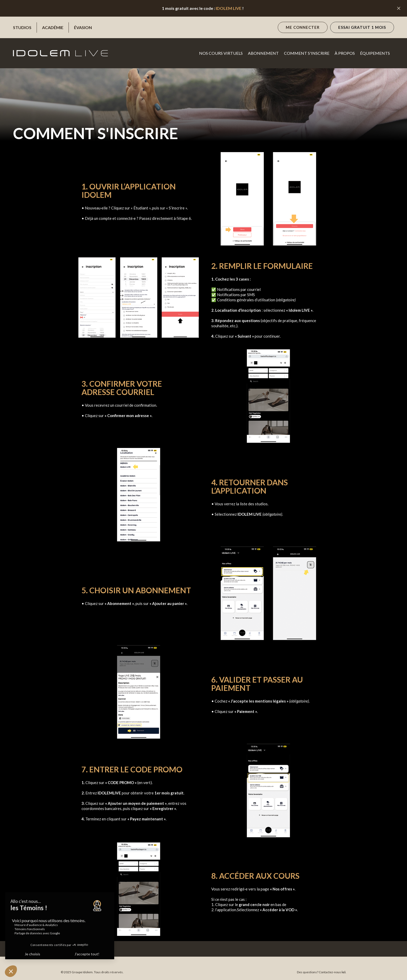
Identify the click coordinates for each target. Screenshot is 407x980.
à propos (345, 53)
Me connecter (303, 27)
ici (343, 972)
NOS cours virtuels (221, 53)
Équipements (375, 53)
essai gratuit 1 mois (362, 27)
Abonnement (263, 53)
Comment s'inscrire (307, 53)
